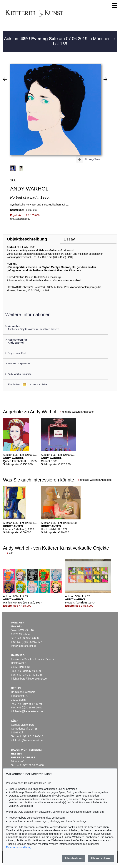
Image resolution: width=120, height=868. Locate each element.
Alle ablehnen (74, 858)
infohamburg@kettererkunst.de (29, 679)
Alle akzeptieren (101, 858)
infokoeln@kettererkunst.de (27, 740)
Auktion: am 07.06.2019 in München (58, 39)
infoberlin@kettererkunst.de (27, 711)
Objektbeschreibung (27, 239)
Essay (69, 239)
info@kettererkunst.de (24, 646)
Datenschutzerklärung (19, 847)
